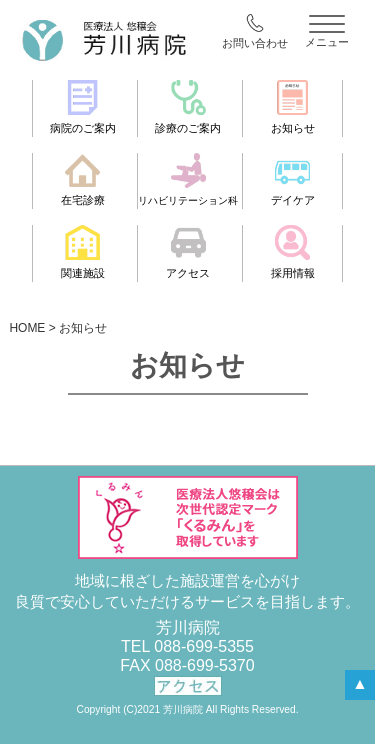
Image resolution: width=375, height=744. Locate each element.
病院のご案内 (83, 107)
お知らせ (293, 107)
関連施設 (83, 252)
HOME (27, 328)
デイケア (293, 180)
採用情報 (293, 252)
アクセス (188, 252)
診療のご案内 (188, 107)
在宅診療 (83, 180)
